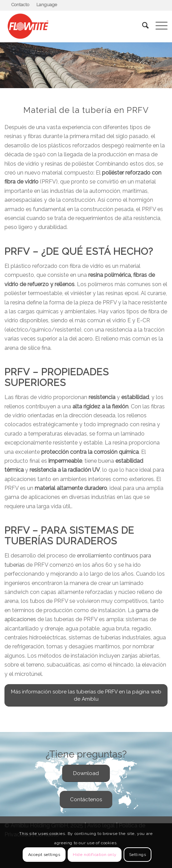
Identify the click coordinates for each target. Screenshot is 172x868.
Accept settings (44, 855)
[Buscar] (142, 25)
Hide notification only (95, 855)
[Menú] (158, 25)
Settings (138, 855)
